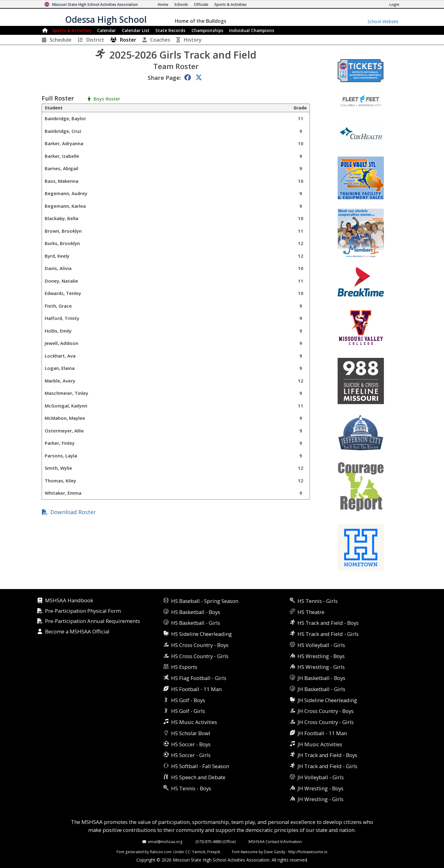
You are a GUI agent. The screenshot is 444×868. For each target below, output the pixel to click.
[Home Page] (163, 4)
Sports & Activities (72, 30)
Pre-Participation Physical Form (83, 611)
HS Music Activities (194, 722)
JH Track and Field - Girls (327, 766)
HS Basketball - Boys (196, 612)
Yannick (199, 852)
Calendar (107, 30)
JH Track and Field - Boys (327, 755)
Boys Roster (107, 99)
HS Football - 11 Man (196, 689)
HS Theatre (311, 612)
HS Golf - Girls (188, 711)
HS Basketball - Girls (196, 623)
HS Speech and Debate (198, 777)
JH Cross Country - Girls (326, 722)
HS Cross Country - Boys (200, 645)
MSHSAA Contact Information (275, 841)
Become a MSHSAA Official (77, 632)
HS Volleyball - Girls (321, 645)
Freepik (214, 852)
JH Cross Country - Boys (326, 711)
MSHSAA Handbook (69, 601)
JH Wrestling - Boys (321, 788)
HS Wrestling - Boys (321, 656)
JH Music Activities (320, 744)
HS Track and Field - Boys (328, 623)
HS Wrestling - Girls (321, 667)
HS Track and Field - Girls (328, 634)
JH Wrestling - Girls (321, 799)
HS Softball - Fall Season (200, 766)
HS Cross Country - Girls (200, 656)
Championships (207, 30)
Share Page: (164, 78)
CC (188, 852)
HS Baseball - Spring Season (205, 601)
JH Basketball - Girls (321, 689)
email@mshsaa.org (165, 841)
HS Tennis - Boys (191, 788)
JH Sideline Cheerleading (327, 700)
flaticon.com (161, 852)
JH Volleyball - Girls (321, 777)
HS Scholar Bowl (191, 733)
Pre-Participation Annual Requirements (92, 621)
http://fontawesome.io (308, 852)
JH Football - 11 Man (322, 733)
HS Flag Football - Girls (199, 678)
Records (170, 30)
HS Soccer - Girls (191, 755)
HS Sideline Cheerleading (201, 634)
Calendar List (136, 30)
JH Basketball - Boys (321, 678)
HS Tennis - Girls (318, 601)
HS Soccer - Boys (191, 744)
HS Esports (184, 667)
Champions (252, 30)
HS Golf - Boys (188, 700)
